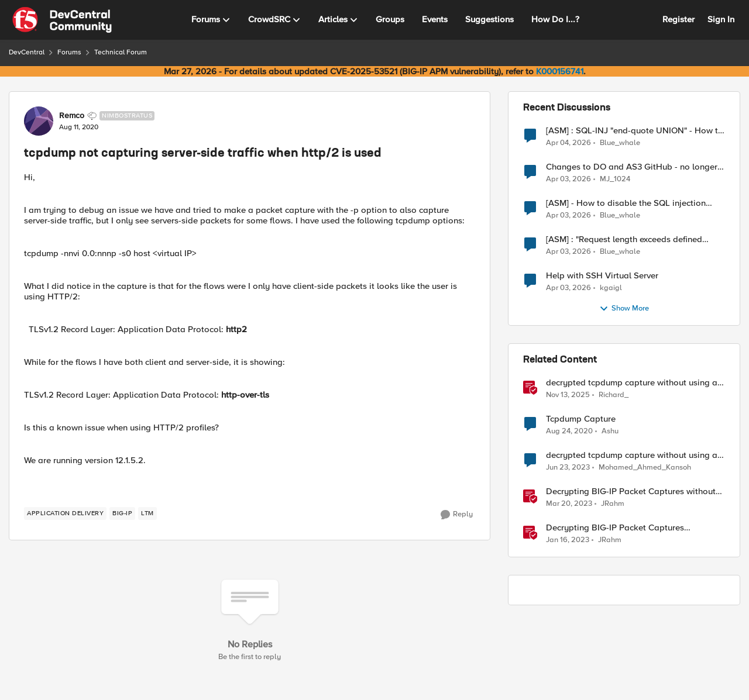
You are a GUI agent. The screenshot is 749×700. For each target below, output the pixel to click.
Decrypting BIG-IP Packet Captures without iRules (631, 492)
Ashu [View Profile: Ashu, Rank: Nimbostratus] (610, 431)
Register (678, 19)
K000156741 (560, 71)
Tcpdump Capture (581, 419)
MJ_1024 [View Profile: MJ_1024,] (615, 179)
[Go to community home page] (62, 20)
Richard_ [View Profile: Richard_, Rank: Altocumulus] (614, 395)
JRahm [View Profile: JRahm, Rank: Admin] (613, 504)
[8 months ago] (568, 395)
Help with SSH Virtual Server (602, 276)
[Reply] (457, 515)
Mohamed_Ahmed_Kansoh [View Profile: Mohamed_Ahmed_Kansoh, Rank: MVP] (645, 468)
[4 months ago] (568, 143)
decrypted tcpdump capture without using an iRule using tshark (634, 455)
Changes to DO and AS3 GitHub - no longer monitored (632, 167)
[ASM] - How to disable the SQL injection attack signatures (626, 203)
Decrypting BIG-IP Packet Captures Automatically (615, 528)
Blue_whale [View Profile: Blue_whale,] (620, 142)
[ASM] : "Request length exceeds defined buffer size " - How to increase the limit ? (625, 239)
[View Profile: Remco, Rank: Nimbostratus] (39, 121)
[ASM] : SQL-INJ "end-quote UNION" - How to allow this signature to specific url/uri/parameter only (635, 131)
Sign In (721, 19)
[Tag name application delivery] (65, 513)
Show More (624, 309)
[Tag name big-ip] (122, 513)
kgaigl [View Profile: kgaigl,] (611, 288)
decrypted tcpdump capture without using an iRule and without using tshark (634, 383)
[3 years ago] (568, 468)
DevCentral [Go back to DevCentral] (27, 52)
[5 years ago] (569, 432)
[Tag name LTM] (147, 513)
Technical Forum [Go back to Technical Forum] (121, 52)
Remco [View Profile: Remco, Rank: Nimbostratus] (72, 116)
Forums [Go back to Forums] (69, 52)
